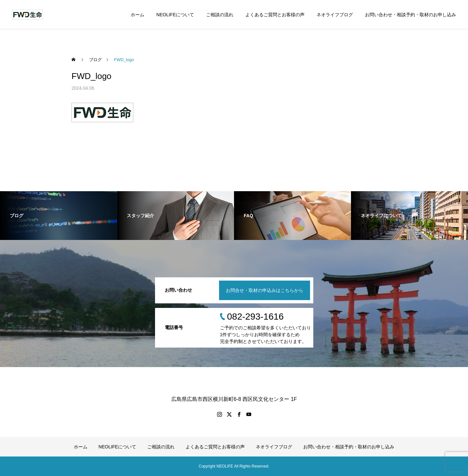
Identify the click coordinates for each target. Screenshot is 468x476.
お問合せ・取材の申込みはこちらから (265, 290)
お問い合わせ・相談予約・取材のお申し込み (410, 15)
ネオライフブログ (335, 15)
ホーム (137, 15)
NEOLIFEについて (175, 15)
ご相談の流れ (220, 15)
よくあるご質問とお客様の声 (275, 15)
